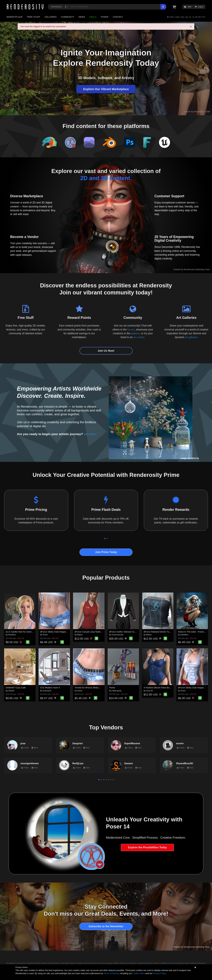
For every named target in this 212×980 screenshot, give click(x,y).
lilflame (80, 635)
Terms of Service (111, 973)
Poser (105, 17)
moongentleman (30, 763)
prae (23, 743)
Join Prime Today (106, 552)
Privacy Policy (159, 973)
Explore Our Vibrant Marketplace (106, 89)
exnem (180, 743)
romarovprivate (117, 635)
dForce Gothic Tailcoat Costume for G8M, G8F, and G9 (136, 632)
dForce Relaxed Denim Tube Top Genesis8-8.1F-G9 (169, 632)
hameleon (185, 635)
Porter (112, 688)
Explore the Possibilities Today (147, 847)
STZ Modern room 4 (50, 688)
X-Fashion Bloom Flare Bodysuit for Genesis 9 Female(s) (172, 688)
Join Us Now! (106, 351)
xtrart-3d (150, 691)
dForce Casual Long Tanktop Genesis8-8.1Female (99, 632)
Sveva (45, 635)
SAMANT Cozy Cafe (16, 688)
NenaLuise (205, 458)
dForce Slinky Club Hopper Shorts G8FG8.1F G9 (64, 632)
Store (35, 748)
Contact (118, 17)
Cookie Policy (139, 973)
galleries (135, 333)
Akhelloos (12, 635)
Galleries (51, 17)
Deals (93, 17)
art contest (139, 337)
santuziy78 (47, 691)
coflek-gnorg (116, 691)
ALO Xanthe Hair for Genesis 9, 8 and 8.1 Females (31, 632)
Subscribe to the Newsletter (106, 926)
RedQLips (78, 763)
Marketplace (15, 17)
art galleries (191, 337)
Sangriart (78, 743)
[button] (105, 538)
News (82, 17)
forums (131, 330)
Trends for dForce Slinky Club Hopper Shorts (97, 688)
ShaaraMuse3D (185, 763)
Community (68, 17)
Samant (11, 691)
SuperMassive (132, 743)
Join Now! (91, 434)
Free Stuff (34, 17)
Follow (25, 748)
